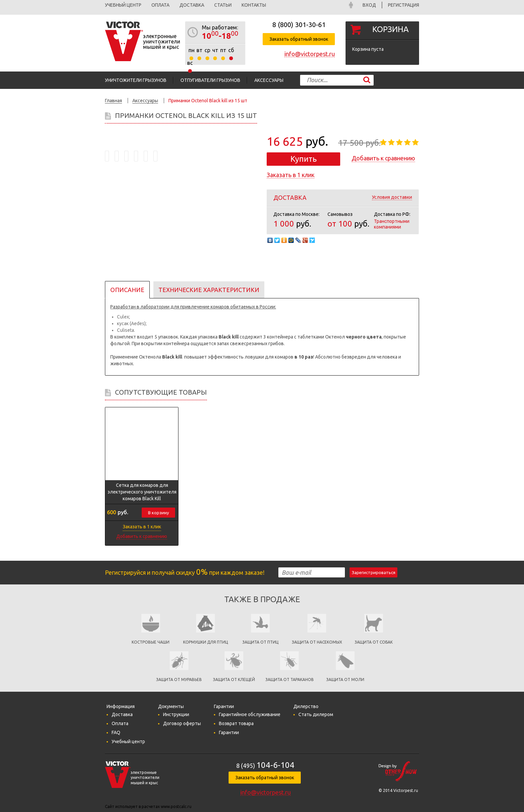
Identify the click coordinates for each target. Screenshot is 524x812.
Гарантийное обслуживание (250, 714)
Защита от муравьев (179, 680)
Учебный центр (123, 5)
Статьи (223, 5)
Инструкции (176, 714)
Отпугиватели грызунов (210, 80)
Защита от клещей (234, 680)
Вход (369, 5)
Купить (304, 159)
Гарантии (229, 732)
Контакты (254, 5)
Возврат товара (236, 723)
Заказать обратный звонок (299, 39)
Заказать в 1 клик (291, 175)
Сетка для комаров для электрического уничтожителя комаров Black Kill (142, 492)
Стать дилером (316, 714)
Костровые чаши (151, 642)
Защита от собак (374, 642)
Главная (113, 101)
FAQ (116, 732)
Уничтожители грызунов (136, 80)
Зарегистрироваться (373, 573)
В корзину (159, 513)
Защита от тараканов (290, 680)
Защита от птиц (260, 642)
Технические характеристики (209, 290)
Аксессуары (269, 80)
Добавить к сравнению (383, 158)
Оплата (160, 5)
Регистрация (404, 5)
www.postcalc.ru (176, 806)
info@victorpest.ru (310, 54)
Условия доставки (392, 197)
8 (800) (299, 25)
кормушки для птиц (206, 642)
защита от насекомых (317, 642)
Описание (127, 290)
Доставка (192, 5)
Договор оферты (182, 723)
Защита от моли (345, 680)
